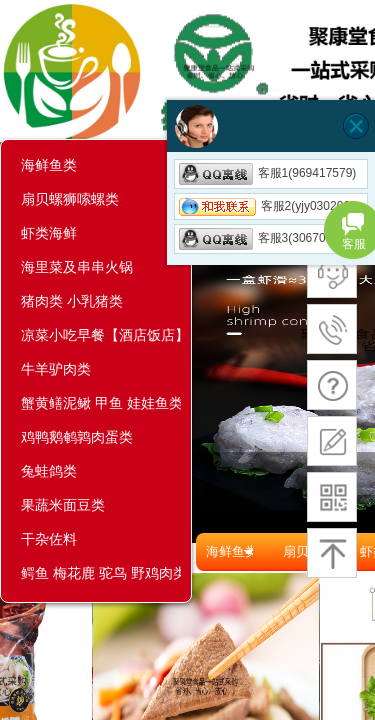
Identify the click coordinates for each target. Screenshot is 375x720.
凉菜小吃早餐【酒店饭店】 (101, 335)
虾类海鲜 (49, 233)
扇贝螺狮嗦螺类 (70, 199)
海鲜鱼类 (49, 165)
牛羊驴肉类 (56, 369)
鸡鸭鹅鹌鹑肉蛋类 (77, 437)
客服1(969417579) (268, 173)
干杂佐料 (49, 539)
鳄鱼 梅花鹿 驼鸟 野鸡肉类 (101, 573)
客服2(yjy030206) (266, 206)
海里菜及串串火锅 (77, 267)
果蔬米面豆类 (63, 505)
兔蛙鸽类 (49, 471)
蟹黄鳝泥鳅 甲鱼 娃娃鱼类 (101, 403)
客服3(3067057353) (271, 238)
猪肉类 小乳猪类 (72, 301)
